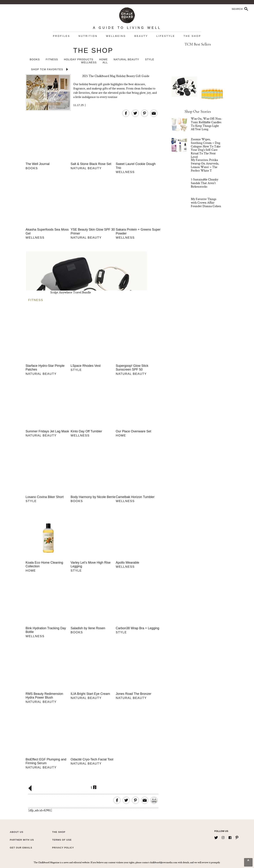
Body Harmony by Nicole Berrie (93, 497)
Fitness (52, 59)
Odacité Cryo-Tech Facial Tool (92, 759)
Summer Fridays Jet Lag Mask (47, 431)
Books (35, 59)
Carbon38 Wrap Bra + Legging (137, 628)
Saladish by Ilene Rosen (88, 628)
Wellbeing (116, 36)
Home (103, 59)
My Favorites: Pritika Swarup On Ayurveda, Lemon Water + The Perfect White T (205, 165)
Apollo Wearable (127, 563)
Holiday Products (79, 59)
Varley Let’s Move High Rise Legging (91, 565)
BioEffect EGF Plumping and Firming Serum (46, 761)
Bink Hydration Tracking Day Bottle (46, 630)
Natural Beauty (126, 59)
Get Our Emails (21, 848)
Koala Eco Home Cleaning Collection (44, 565)
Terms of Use (62, 840)
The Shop (192, 36)
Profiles (61, 36)
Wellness (89, 62)
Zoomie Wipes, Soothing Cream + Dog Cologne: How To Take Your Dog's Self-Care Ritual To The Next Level (206, 148)
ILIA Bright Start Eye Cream (90, 694)
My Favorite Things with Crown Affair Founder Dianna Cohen (206, 202)
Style (150, 59)
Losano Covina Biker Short (45, 497)
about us (17, 832)
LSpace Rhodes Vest (86, 366)
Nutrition (88, 36)
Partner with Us (22, 840)
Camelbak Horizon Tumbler (135, 497)
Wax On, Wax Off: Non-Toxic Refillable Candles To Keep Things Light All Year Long (207, 124)
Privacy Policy (63, 848)
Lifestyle (166, 36)
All (105, 62)
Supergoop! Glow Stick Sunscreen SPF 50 (132, 368)
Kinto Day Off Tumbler (86, 431)
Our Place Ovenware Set (133, 431)
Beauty (141, 36)
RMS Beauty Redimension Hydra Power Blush (44, 696)
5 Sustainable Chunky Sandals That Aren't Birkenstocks (205, 183)
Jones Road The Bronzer (133, 694)
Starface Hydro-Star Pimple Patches (45, 368)
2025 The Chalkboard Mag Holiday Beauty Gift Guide (116, 76)
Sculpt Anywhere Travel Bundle (71, 292)
